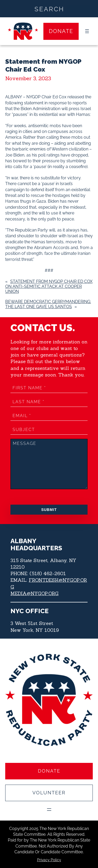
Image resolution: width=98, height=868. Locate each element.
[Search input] (49, 9)
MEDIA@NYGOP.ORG (34, 593)
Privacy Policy (49, 860)
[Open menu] (87, 31)
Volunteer (49, 793)
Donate (61, 31)
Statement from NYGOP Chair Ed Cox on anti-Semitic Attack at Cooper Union (49, 286)
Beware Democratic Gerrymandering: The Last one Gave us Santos (48, 304)
